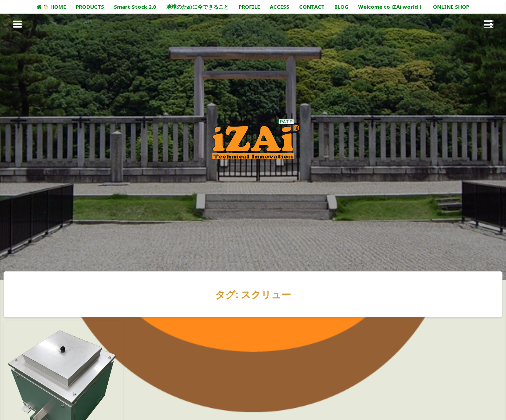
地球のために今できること (197, 7)
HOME (51, 7)
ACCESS (280, 7)
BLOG (341, 7)
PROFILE (249, 7)
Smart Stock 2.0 (135, 7)
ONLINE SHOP (451, 7)
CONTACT (312, 7)
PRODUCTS (90, 7)
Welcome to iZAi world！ (391, 7)
